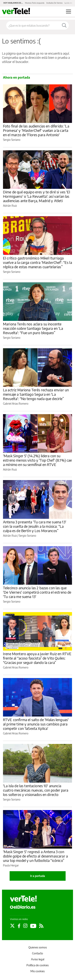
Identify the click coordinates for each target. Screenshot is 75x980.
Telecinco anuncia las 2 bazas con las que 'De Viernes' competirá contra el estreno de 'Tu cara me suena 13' (37, 592)
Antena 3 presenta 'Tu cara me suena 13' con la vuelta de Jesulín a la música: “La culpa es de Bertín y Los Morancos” (35, 526)
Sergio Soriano (12, 140)
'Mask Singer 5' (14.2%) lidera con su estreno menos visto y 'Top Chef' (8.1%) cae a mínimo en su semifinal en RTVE (37, 460)
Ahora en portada (16, 77)
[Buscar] (64, 25)
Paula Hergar (11, 865)
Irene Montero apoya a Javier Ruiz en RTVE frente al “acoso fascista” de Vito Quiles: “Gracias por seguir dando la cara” (37, 658)
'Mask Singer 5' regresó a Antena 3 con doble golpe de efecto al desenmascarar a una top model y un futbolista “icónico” (35, 856)
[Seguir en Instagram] (25, 926)
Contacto (37, 953)
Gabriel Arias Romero (16, 404)
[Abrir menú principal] (68, 12)
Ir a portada (38, 876)
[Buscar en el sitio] (33, 25)
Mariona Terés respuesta (35, 3)
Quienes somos (38, 947)
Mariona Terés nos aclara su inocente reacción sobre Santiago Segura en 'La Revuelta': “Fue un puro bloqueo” (33, 328)
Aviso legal (38, 959)
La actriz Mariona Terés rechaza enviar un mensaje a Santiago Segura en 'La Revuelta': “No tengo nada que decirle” (36, 394)
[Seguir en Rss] (41, 926)
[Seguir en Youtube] (33, 926)
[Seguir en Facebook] (19, 926)
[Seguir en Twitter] (12, 926)
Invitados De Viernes (54, 3)
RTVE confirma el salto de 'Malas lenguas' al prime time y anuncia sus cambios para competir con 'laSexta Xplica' (36, 724)
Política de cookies (37, 965)
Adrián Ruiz (10, 206)
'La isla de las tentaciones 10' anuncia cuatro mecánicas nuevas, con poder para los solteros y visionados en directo (36, 790)
